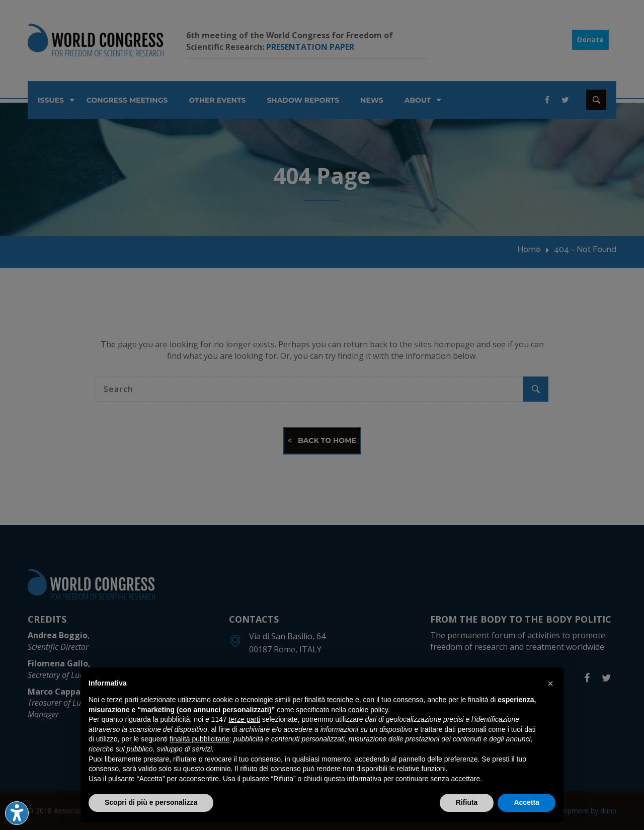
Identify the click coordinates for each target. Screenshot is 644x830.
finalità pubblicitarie (199, 739)
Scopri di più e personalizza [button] (151, 802)
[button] (550, 684)
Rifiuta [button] (467, 802)
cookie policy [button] (368, 710)
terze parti (245, 719)
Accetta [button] (527, 802)
